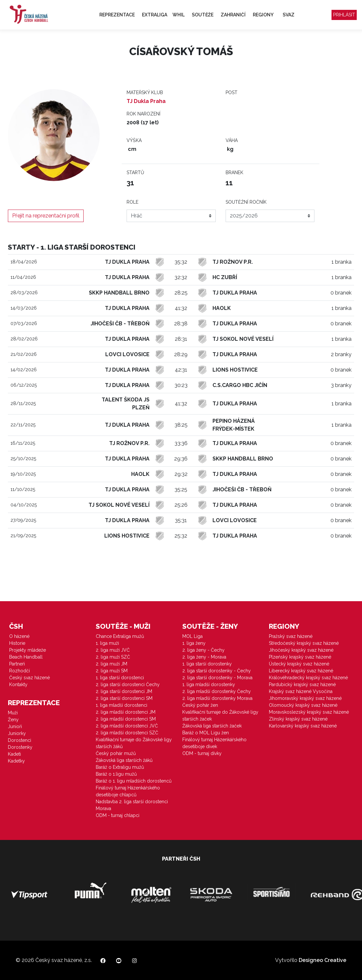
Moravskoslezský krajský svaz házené (309, 712)
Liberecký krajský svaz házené (301, 671)
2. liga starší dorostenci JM (124, 691)
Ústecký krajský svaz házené (299, 664)
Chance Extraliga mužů (120, 636)
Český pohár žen (200, 705)
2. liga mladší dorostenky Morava (217, 698)
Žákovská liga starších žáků (124, 760)
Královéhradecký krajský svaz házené (308, 678)
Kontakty (18, 684)
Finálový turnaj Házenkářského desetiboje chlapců (128, 791)
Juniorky (17, 733)
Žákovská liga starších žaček (212, 726)
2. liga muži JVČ (113, 650)
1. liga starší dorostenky (207, 664)
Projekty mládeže (28, 650)
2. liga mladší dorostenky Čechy (217, 691)
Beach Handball (26, 657)
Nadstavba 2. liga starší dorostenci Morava (132, 805)
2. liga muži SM (112, 671)
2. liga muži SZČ (113, 657)
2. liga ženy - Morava (204, 657)
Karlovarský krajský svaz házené (303, 726)
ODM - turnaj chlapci (118, 815)
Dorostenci (20, 740)
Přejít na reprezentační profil (46, 216)
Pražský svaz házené (291, 636)
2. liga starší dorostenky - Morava (217, 678)
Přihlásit (344, 15)
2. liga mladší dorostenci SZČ (127, 733)
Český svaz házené (30, 678)
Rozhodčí (20, 671)
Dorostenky (20, 747)
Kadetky (16, 761)
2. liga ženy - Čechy (203, 650)
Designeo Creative (322, 960)
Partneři (17, 664)
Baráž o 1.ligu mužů (116, 774)
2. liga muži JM (111, 664)
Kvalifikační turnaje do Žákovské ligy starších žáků (134, 743)
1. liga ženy (194, 643)
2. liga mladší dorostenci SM (126, 719)
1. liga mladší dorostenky (209, 684)
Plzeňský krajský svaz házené (300, 657)
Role (132, 202)
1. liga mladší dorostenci (121, 705)
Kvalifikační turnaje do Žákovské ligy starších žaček (220, 715)
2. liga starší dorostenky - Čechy (217, 671)
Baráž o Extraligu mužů (120, 767)
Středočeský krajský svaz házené (304, 643)
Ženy (13, 720)
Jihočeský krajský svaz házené (301, 650)
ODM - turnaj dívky (202, 753)
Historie (17, 643)
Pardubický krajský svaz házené (302, 684)
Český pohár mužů (116, 753)
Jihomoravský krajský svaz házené (305, 698)
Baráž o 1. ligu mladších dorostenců (134, 781)
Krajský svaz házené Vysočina (301, 691)
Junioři (15, 726)
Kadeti (14, 754)
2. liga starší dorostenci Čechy (128, 684)
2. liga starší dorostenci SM (124, 698)
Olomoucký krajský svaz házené (303, 705)
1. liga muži (107, 643)
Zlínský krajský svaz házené (298, 719)
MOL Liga (192, 636)
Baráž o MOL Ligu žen (206, 733)
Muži (13, 713)
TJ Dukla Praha (146, 101)
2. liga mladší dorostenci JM (126, 712)
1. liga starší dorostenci (120, 678)
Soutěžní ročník (246, 202)
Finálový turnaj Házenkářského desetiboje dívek (214, 743)
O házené (19, 636)
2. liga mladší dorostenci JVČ (127, 726)
